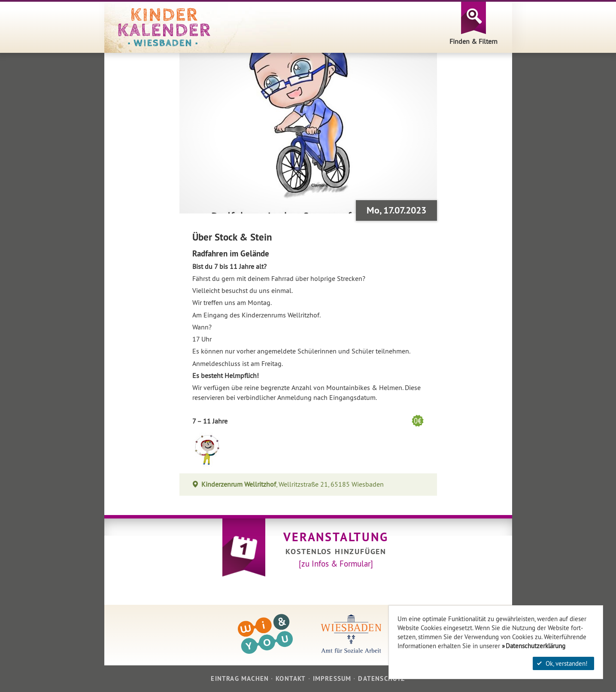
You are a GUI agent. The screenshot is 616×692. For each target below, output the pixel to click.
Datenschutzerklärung (536, 646)
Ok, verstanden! (562, 663)
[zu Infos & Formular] (336, 564)
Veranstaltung (336, 537)
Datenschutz (381, 678)
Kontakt (291, 678)
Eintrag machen (240, 678)
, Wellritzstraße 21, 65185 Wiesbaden (293, 484)
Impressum (332, 678)
